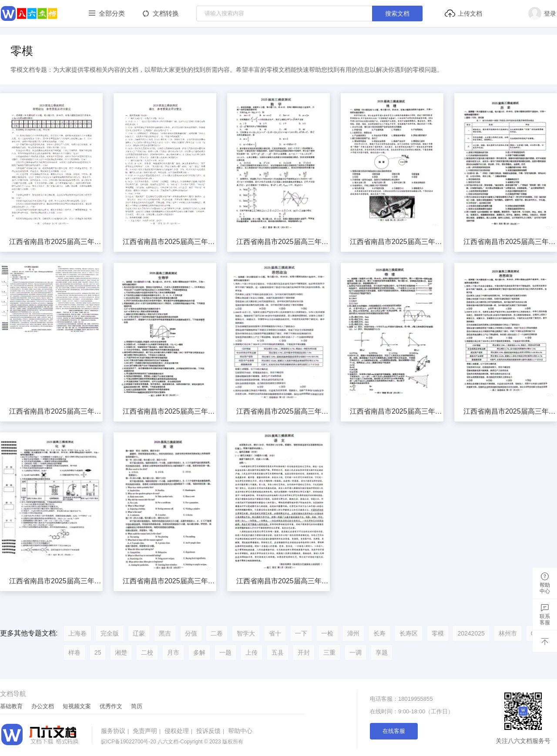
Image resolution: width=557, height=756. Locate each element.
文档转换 (166, 13)
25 (98, 652)
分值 (191, 633)
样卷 (74, 652)
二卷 (217, 633)
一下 (301, 633)
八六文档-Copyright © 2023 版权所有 (172, 742)
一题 (225, 652)
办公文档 (43, 706)
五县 (278, 652)
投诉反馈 (211, 731)
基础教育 (11, 706)
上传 (252, 652)
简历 (137, 706)
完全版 (110, 633)
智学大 (246, 633)
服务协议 (116, 731)
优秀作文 (111, 706)
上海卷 (77, 633)
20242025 (471, 633)
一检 (327, 633)
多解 (199, 652)
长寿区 (409, 633)
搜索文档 (397, 13)
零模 (438, 633)
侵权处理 (180, 731)
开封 (304, 652)
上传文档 (463, 13)
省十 (275, 633)
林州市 (508, 633)
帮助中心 (240, 731)
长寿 (379, 633)
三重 (329, 652)
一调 (356, 652)
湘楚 (121, 652)
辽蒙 (139, 633)
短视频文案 (77, 706)
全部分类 (112, 13)
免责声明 (148, 731)
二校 (147, 652)
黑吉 (165, 633)
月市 (173, 652)
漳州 (353, 633)
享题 (382, 652)
